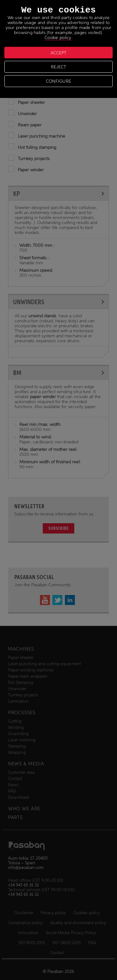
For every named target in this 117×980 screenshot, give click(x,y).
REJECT (58, 67)
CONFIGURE (59, 81)
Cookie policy (58, 37)
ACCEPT (58, 53)
